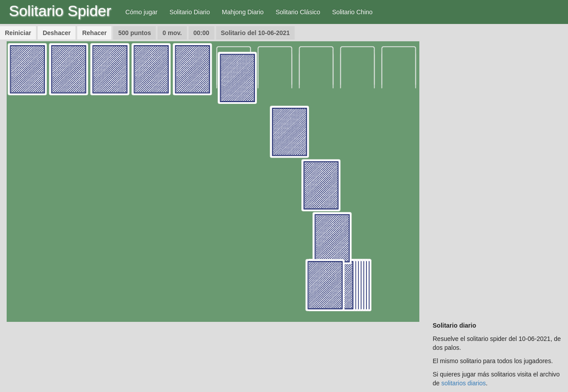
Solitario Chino (353, 12)
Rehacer (94, 33)
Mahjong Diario (243, 12)
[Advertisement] (497, 174)
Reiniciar (18, 33)
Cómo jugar (142, 12)
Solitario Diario (190, 12)
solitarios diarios (463, 383)
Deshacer (57, 33)
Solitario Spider (60, 11)
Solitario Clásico (298, 12)
